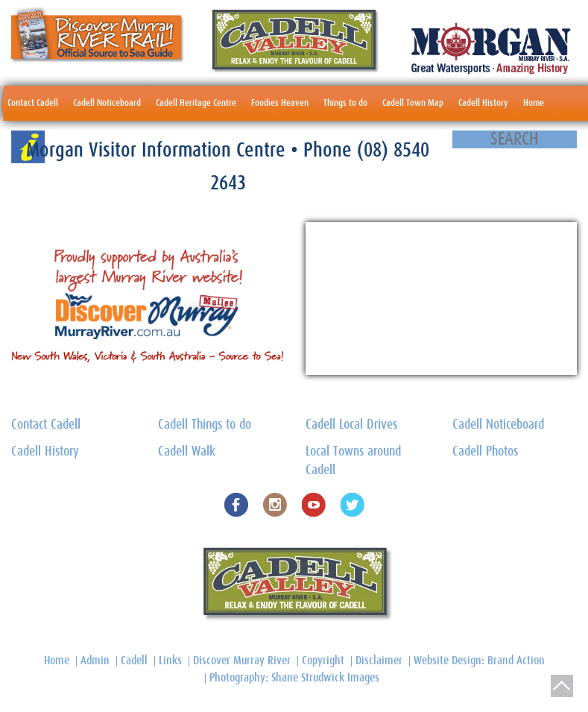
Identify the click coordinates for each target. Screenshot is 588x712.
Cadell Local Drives (351, 425)
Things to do (345, 103)
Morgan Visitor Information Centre (158, 150)
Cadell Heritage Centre (196, 103)
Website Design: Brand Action (479, 661)
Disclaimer (379, 661)
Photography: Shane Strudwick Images (294, 678)
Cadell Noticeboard (107, 103)
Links (170, 661)
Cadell (134, 661)
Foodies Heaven (280, 103)
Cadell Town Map (413, 103)
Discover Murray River (242, 661)
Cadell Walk (187, 452)
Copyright (323, 661)
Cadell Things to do (205, 425)
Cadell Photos (485, 452)
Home (534, 103)
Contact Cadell (33, 103)
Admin (95, 661)
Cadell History (483, 103)
